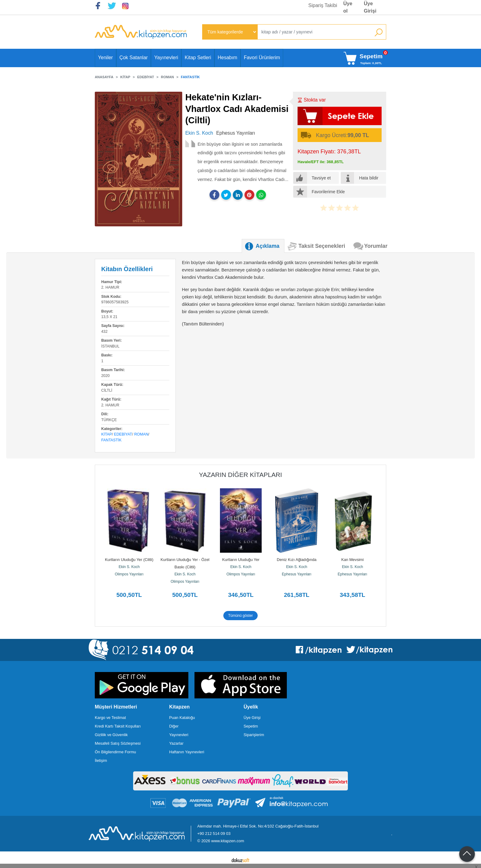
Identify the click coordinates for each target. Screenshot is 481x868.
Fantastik (111, 440)
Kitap (107, 434)
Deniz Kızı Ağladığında (296, 560)
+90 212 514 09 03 (214, 833)
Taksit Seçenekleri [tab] (322, 246)
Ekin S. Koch (129, 567)
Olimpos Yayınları (129, 574)
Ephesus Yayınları (297, 574)
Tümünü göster (241, 616)
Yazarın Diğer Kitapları (241, 475)
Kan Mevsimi (352, 560)
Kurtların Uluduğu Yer (241, 560)
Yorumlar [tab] (376, 246)
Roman (141, 434)
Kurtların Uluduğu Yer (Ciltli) (129, 560)
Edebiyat (123, 434)
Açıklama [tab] (268, 246)
